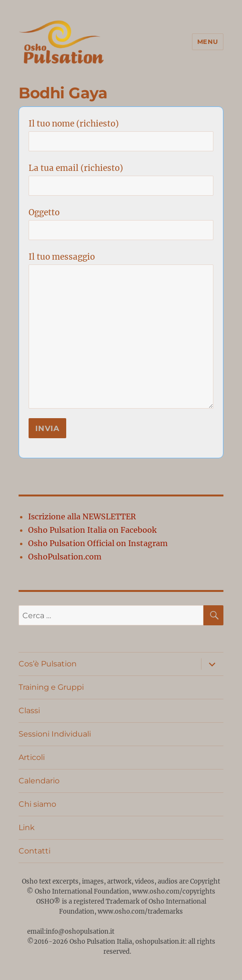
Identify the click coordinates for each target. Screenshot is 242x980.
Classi (29, 711)
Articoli (32, 757)
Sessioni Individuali (55, 734)
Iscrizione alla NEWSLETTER (82, 516)
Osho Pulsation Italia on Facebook (92, 530)
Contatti (35, 851)
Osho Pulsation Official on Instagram (98, 543)
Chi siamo (37, 804)
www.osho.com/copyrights (174, 891)
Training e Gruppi (51, 687)
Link (27, 827)
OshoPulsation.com (65, 557)
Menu (208, 42)
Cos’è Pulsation (48, 664)
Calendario (39, 781)
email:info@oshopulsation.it (71, 932)
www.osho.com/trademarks (140, 912)
